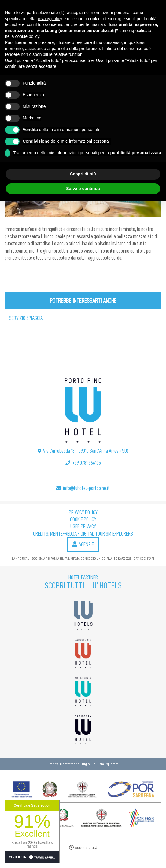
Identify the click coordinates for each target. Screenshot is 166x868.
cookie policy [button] (27, 36)
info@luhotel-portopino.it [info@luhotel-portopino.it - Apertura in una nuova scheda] (86, 488)
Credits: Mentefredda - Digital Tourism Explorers (83, 534)
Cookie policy (83, 519)
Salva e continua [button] (83, 189)
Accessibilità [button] (86, 848)
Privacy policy (83, 512)
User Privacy (83, 526)
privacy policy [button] (50, 19)
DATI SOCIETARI (144, 559)
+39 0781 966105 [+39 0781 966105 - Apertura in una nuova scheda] (87, 463)
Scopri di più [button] (83, 174)
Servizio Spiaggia (26, 318)
